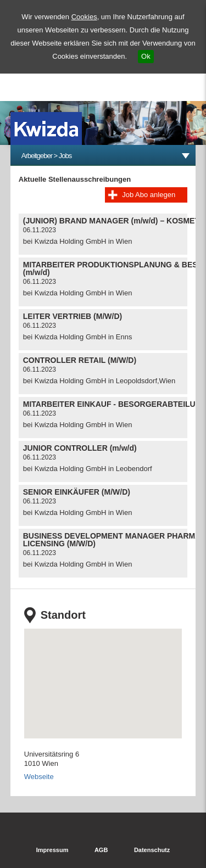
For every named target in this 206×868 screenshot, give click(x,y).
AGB (101, 850)
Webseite (39, 777)
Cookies (84, 17)
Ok (146, 56)
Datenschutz (152, 850)
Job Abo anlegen (149, 195)
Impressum (52, 850)
